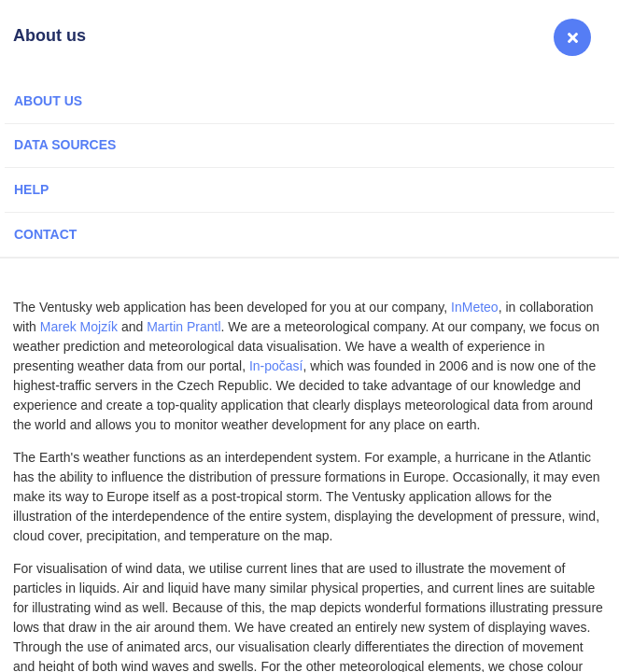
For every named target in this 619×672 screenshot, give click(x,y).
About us (48, 101)
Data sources (65, 145)
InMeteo (475, 307)
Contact (45, 234)
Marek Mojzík (79, 327)
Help (31, 189)
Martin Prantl (183, 327)
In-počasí (276, 366)
